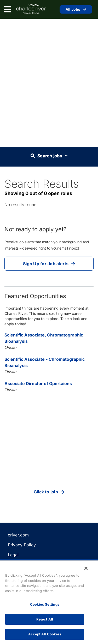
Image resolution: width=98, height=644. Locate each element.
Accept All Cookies (45, 634)
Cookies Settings (45, 604)
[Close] (86, 568)
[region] (49, 602)
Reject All (45, 619)
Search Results (42, 184)
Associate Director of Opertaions (38, 383)
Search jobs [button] (49, 156)
